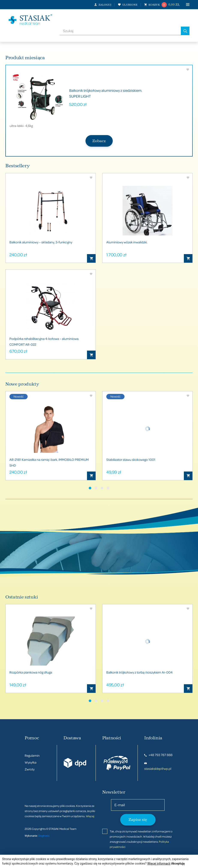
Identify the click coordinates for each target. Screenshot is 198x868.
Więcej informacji (159, 863)
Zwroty (30, 769)
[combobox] (120, 31)
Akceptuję (178, 863)
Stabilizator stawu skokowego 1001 (131, 460)
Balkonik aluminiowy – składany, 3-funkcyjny (41, 242)
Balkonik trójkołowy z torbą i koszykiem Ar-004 (139, 672)
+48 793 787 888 (158, 755)
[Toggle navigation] (184, 5)
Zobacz (99, 141)
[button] (90, 488)
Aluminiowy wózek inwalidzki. (127, 242)
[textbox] (120, 31)
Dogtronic (44, 836)
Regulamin (32, 755)
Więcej (90, 816)
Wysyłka (31, 762)
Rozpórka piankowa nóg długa (31, 672)
